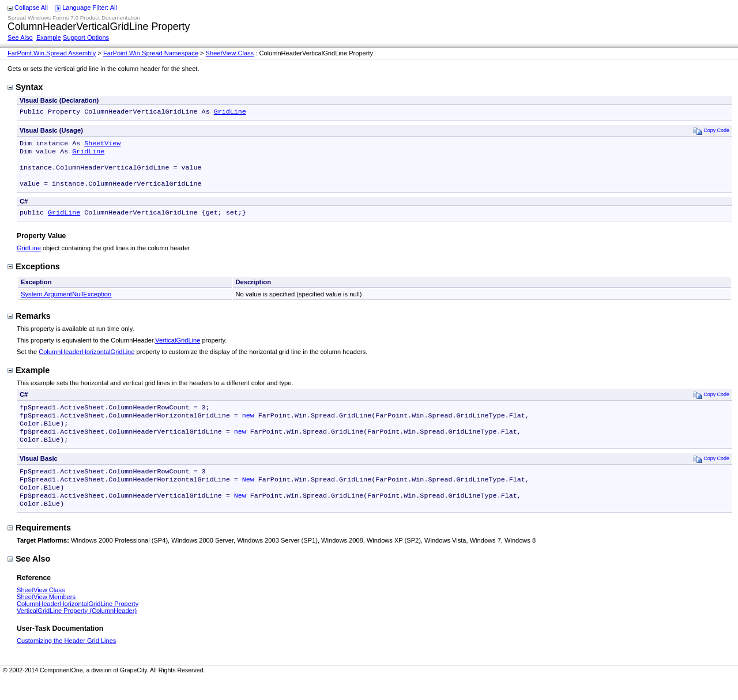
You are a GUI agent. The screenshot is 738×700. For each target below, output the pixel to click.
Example (49, 37)
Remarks (29, 325)
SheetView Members (46, 618)
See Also (20, 37)
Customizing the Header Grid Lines (66, 661)
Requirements (39, 548)
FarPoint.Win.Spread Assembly (52, 53)
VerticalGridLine (178, 349)
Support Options (86, 37)
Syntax (25, 87)
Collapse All (31, 7)
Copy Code (711, 132)
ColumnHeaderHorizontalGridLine (86, 361)
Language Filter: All (90, 7)
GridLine (230, 112)
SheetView (102, 145)
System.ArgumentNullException (66, 303)
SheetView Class (230, 53)
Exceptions (34, 276)
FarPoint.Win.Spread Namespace (151, 53)
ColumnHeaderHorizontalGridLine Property (78, 624)
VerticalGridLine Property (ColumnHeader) (77, 631)
